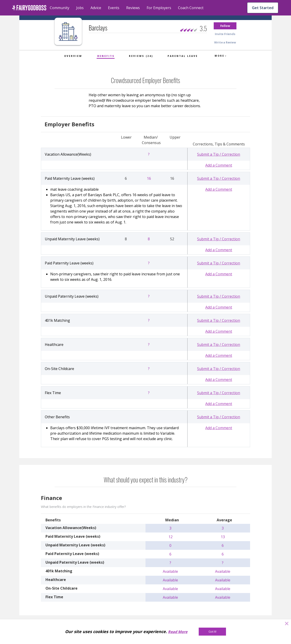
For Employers (159, 8)
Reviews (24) (141, 56)
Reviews (133, 8)
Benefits (106, 56)
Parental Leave (183, 56)
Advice (96, 8)
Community (60, 8)
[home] (29, 8)
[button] (225, 26)
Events (114, 8)
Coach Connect (191, 8)
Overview (73, 56)
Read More (178, 632)
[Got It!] (212, 632)
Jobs (80, 8)
